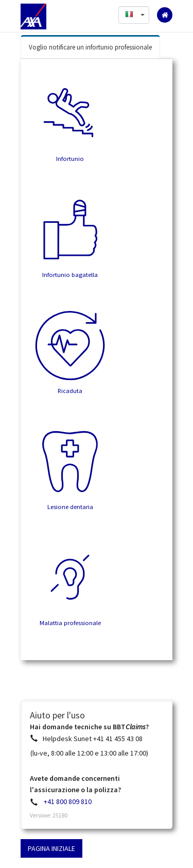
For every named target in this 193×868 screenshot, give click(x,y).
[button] (134, 15)
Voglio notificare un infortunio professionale (90, 47)
